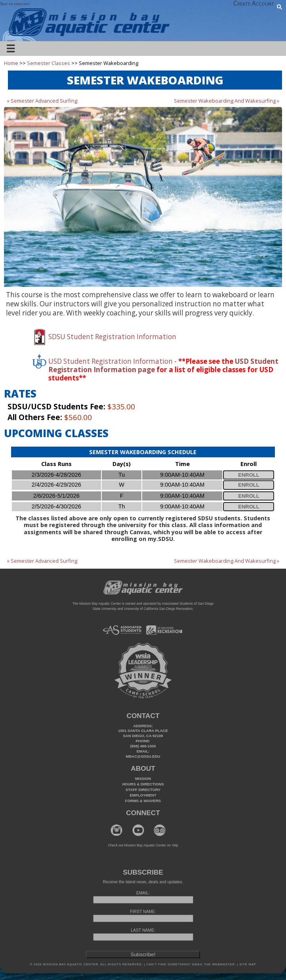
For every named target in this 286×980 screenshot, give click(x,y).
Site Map (247, 964)
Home (11, 63)
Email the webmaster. (214, 964)
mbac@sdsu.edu (143, 756)
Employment (143, 795)
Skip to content (15, 3)
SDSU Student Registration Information (112, 337)
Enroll (249, 475)
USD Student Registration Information (111, 361)
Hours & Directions (143, 784)
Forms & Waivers (143, 801)
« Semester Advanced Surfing (42, 101)
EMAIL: (143, 893)
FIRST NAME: (143, 912)
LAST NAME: (143, 930)
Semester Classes (49, 63)
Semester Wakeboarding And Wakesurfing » (227, 101)
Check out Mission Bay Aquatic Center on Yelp (143, 845)
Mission (143, 778)
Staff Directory (143, 790)
